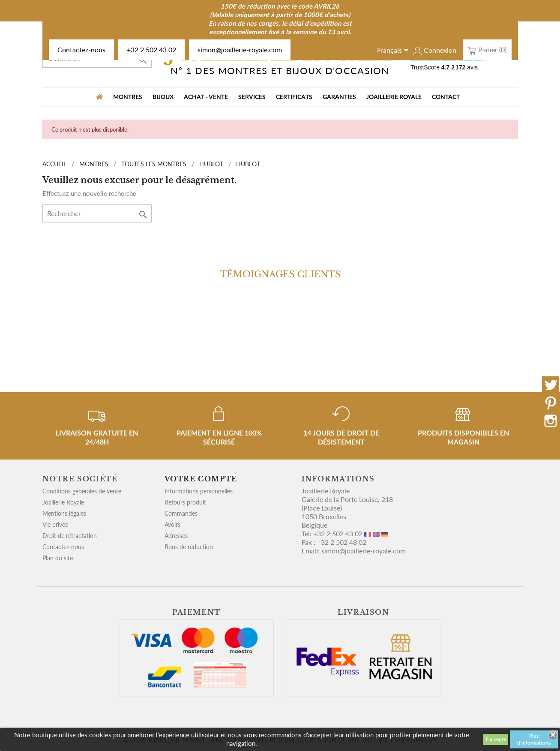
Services (252, 97)
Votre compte (201, 479)
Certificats (294, 97)
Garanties (339, 97)
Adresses (176, 536)
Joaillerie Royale (394, 97)
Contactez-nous (81, 50)
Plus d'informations (534, 739)
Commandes (181, 513)
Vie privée (55, 524)
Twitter (551, 385)
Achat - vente (206, 97)
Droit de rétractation (70, 536)
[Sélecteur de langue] (394, 51)
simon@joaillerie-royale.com (240, 50)
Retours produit (185, 502)
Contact (446, 97)
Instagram (551, 421)
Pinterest (551, 403)
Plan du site (58, 558)
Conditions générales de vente (82, 491)
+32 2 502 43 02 (151, 50)
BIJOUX (163, 97)
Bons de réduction (189, 547)
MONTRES (128, 97)
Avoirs (172, 524)
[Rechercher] (97, 213)
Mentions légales (64, 513)
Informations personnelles (199, 491)
